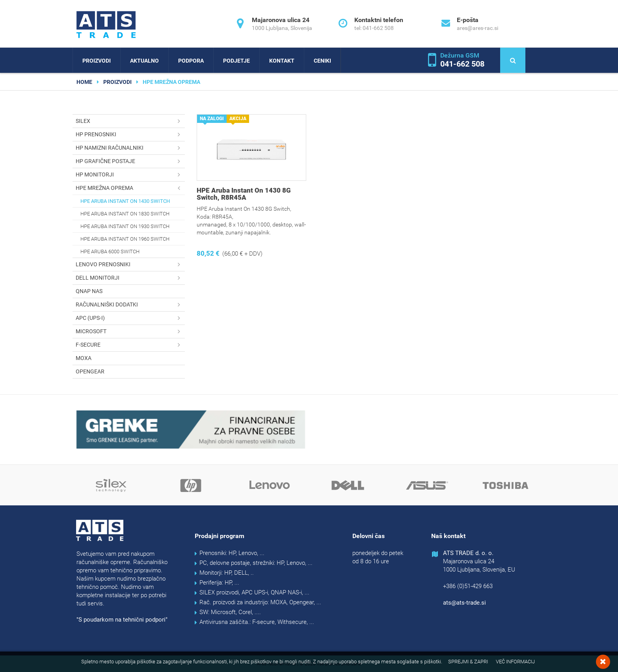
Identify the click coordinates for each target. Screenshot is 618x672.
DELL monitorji (130, 278)
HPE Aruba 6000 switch (110, 252)
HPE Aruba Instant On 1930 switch (125, 226)
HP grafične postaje (130, 161)
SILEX (130, 121)
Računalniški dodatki (130, 305)
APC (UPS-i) (130, 318)
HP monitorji (130, 175)
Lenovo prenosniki (130, 265)
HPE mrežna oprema (130, 188)
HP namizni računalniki (130, 148)
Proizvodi (97, 61)
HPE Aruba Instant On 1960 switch (125, 239)
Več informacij (515, 662)
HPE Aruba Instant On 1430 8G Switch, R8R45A (244, 194)
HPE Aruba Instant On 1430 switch (125, 201)
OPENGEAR (90, 371)
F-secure (130, 345)
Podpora (191, 61)
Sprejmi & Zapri (468, 662)
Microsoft (130, 331)
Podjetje (236, 61)
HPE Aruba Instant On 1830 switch (125, 214)
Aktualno (144, 61)
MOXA (84, 358)
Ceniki (322, 61)
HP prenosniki (130, 135)
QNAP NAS (89, 291)
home (84, 82)
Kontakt (282, 61)
